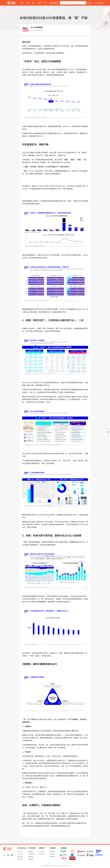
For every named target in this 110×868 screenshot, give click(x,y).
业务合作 (42, 851)
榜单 (39, 3)
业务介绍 (20, 854)
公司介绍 (20, 851)
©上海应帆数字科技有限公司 (49, 866)
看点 (33, 3)
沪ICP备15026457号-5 (63, 866)
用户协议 (52, 854)
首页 (22, 3)
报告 (27, 3)
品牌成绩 (31, 859)
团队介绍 (20, 856)
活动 (45, 3)
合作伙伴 (20, 859)
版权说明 (52, 851)
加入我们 (42, 854)
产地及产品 (31, 854)
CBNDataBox (53, 3)
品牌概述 (31, 851)
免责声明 (52, 856)
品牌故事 (31, 856)
